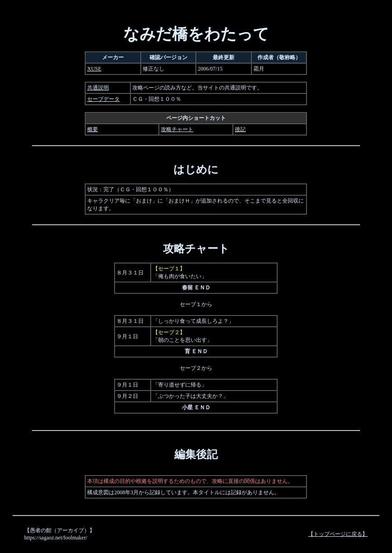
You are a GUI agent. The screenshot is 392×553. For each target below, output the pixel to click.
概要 (93, 129)
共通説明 (98, 88)
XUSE (94, 69)
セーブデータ (103, 99)
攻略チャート (177, 129)
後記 (240, 129)
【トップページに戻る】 (338, 534)
